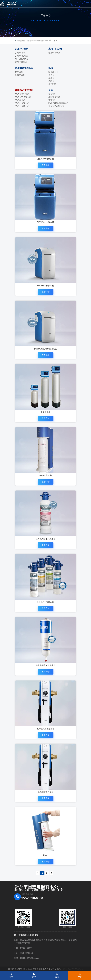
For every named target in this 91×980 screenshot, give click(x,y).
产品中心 (36, 41)
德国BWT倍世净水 (49, 41)
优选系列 (52, 75)
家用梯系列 (53, 72)
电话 (57, 975)
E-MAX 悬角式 (21, 56)
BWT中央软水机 (22, 106)
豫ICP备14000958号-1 (73, 969)
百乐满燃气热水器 (24, 68)
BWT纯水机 (20, 100)
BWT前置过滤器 (22, 94)
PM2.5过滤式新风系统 (58, 103)
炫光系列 (19, 72)
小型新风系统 (54, 97)
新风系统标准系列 (56, 106)
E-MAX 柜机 (20, 53)
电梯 (51, 68)
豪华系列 (52, 78)
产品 (34, 975)
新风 (51, 90)
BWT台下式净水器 (23, 97)
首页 (29, 41)
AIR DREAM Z (21, 59)
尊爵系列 (52, 81)
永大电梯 (52, 84)
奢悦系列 (52, 94)
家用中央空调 (21, 62)
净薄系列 (52, 100)
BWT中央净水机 (22, 103)
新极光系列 (20, 75)
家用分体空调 (22, 49)
